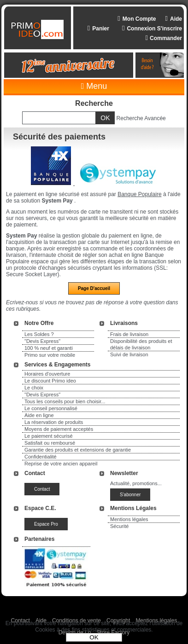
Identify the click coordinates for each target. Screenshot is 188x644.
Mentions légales (129, 519)
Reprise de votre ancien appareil (61, 464)
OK (94, 637)
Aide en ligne (39, 415)
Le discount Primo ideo (50, 381)
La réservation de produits (54, 422)
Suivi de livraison (129, 354)
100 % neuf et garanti (49, 348)
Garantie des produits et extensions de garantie (78, 450)
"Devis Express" (42, 341)
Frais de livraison (129, 334)
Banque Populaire (139, 194)
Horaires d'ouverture (47, 374)
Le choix (34, 388)
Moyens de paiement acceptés (59, 429)
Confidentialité (41, 457)
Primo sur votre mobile (50, 355)
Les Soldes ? (39, 334)
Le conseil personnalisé (51, 408)
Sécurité (119, 526)
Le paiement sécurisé (49, 436)
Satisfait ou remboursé (50, 443)
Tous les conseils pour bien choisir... (65, 401)
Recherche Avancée (141, 118)
